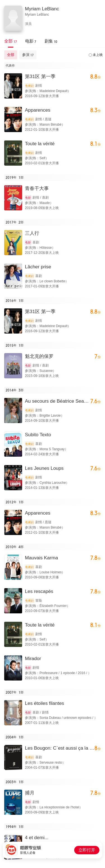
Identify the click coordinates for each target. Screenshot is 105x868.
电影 (28, 198)
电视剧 (29, 86)
